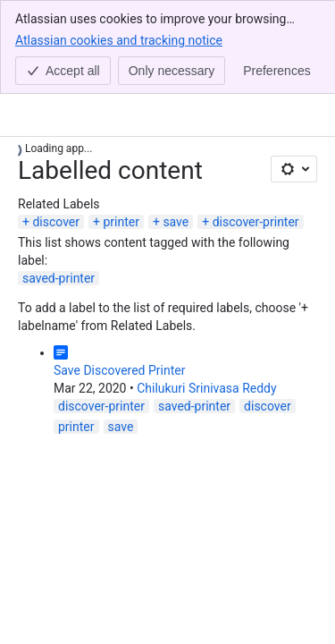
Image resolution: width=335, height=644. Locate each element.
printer (121, 222)
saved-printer (59, 278)
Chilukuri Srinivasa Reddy (206, 388)
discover (56, 222)
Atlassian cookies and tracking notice (119, 39)
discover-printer (256, 222)
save (176, 222)
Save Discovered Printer (119, 370)
